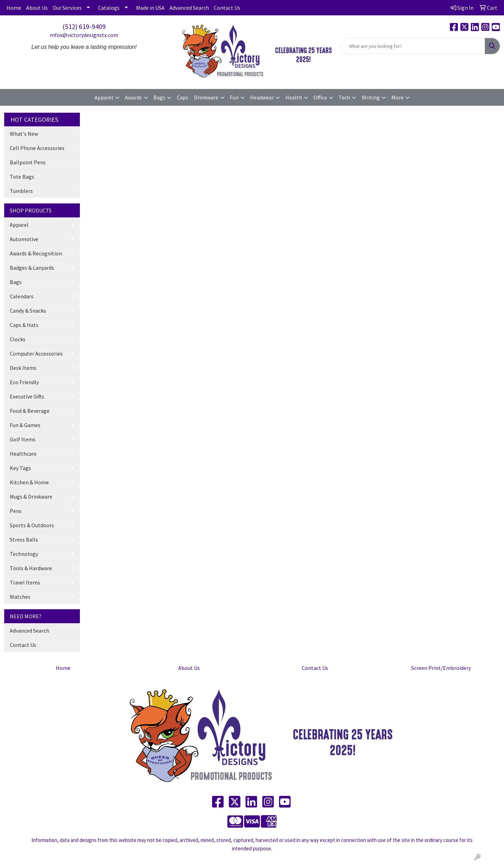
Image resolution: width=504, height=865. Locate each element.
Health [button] (294, 97)
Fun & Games (25, 425)
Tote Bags (22, 177)
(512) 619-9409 (84, 26)
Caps (183, 97)
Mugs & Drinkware (31, 497)
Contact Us (227, 8)
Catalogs (109, 8)
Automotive (24, 239)
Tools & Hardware (31, 568)
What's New (24, 134)
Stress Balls (24, 539)
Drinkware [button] (206, 97)
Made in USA (150, 8)
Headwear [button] (262, 97)
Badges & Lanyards (32, 268)
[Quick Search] (413, 46)
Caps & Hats (24, 325)
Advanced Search (189, 8)
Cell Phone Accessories (37, 148)
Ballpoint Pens (28, 162)
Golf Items (23, 439)
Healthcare (23, 454)
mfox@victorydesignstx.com (84, 35)
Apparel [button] (104, 97)
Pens (16, 511)
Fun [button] (234, 97)
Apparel (19, 225)
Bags (16, 282)
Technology (24, 554)
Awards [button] (133, 97)
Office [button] (320, 97)
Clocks (18, 339)
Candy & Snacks (28, 311)
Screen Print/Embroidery (441, 668)
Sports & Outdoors (32, 525)
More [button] (397, 97)
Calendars (22, 296)
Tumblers (21, 191)
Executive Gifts (27, 396)
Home (14, 8)
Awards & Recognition (36, 253)
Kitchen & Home (29, 482)
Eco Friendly (24, 382)
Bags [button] (159, 97)
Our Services (67, 8)
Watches (20, 597)
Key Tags (20, 468)
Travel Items (25, 582)
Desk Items (23, 368)
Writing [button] (371, 97)
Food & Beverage (30, 411)
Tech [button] (344, 97)
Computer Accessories (36, 353)
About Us (37, 8)
